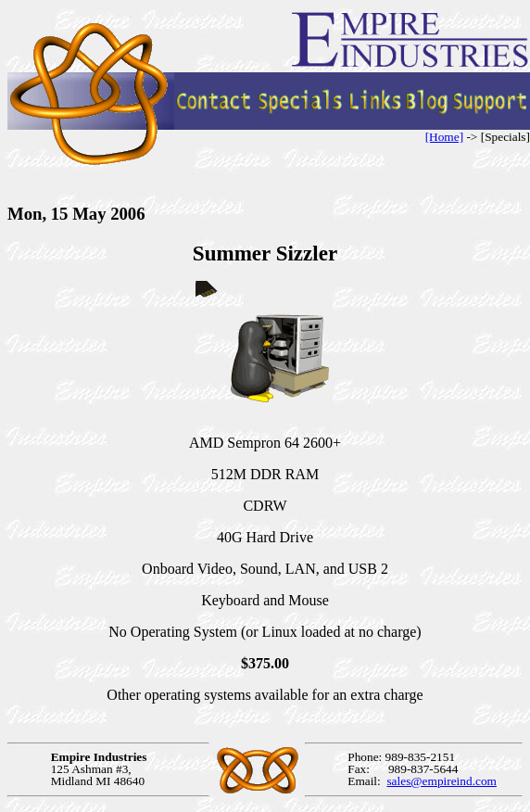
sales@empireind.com (442, 781)
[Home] (444, 137)
